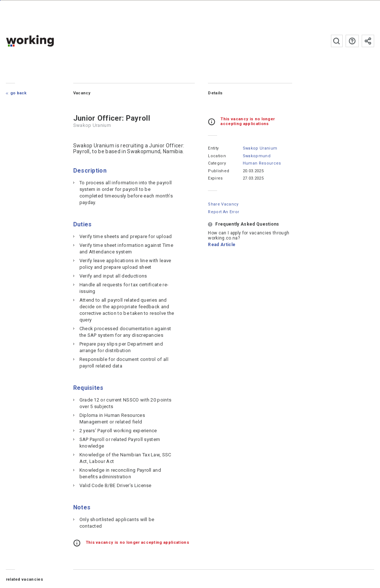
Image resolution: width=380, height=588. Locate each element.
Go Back (18, 93)
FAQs (352, 41)
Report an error (223, 212)
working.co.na (44, 41)
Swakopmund (257, 156)
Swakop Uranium (260, 148)
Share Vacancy (223, 204)
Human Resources (262, 163)
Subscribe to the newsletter (368, 41)
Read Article (222, 245)
